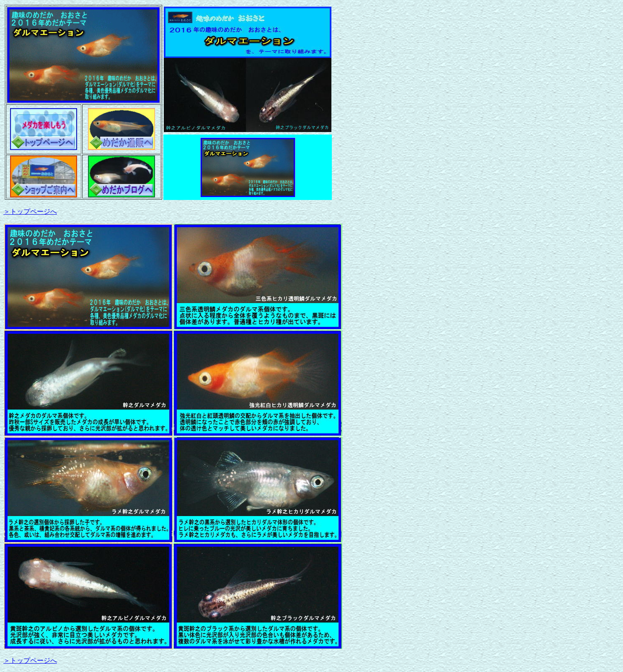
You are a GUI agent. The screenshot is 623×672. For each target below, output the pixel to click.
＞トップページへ (30, 211)
